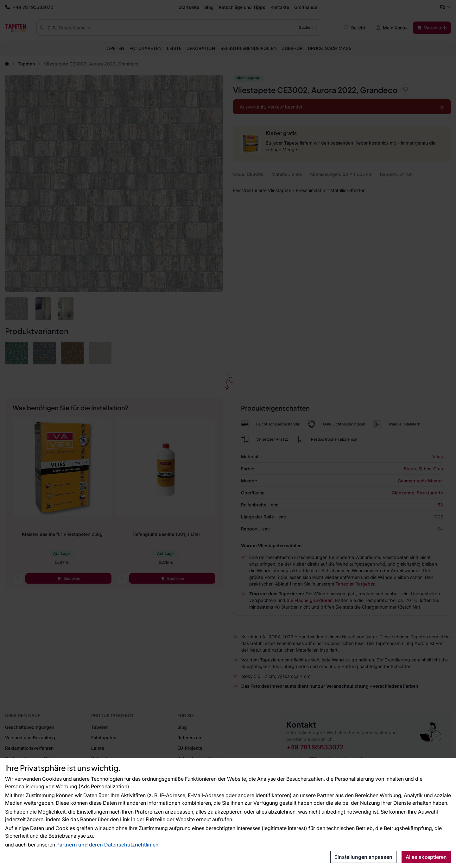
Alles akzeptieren (426, 857)
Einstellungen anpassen (363, 857)
